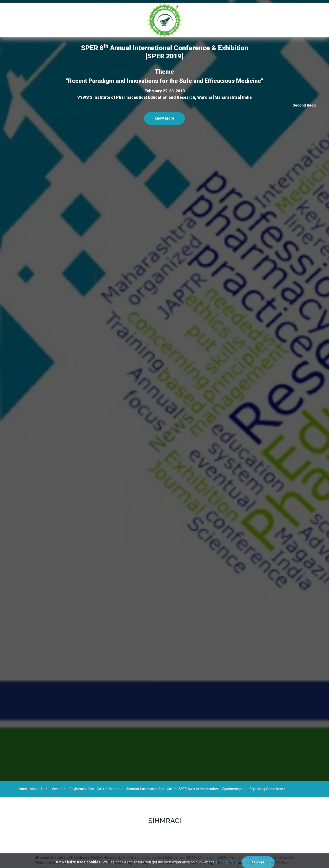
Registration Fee (82, 789)
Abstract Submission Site (145, 789)
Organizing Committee (266, 789)
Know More (164, 118)
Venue (57, 789)
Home (22, 789)
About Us (37, 789)
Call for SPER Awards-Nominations (193, 789)
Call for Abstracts (110, 789)
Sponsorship (232, 789)
